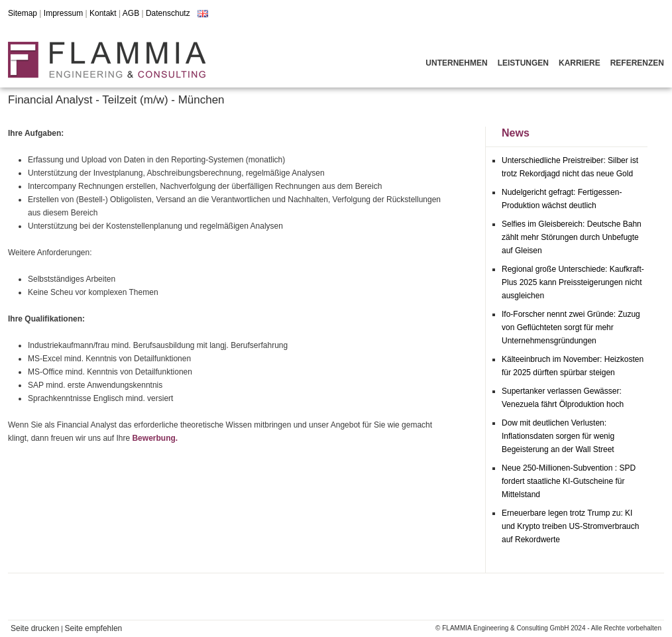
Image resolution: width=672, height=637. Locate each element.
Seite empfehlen (94, 628)
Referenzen (637, 63)
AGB (131, 13)
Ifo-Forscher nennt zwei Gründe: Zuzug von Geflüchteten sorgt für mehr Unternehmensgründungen (571, 327)
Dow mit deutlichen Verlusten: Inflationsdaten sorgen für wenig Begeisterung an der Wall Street (558, 436)
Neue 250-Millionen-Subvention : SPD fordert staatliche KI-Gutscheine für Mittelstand (569, 481)
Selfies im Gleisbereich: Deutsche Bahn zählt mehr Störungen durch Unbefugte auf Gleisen (572, 237)
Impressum (63, 13)
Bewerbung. (155, 438)
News (516, 133)
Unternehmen (456, 63)
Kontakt (103, 13)
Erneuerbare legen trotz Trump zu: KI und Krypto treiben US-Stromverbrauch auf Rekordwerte (570, 526)
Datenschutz (168, 13)
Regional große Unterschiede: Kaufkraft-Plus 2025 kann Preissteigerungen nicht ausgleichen (573, 282)
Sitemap (23, 13)
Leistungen (523, 63)
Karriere (580, 63)
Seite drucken (35, 628)
